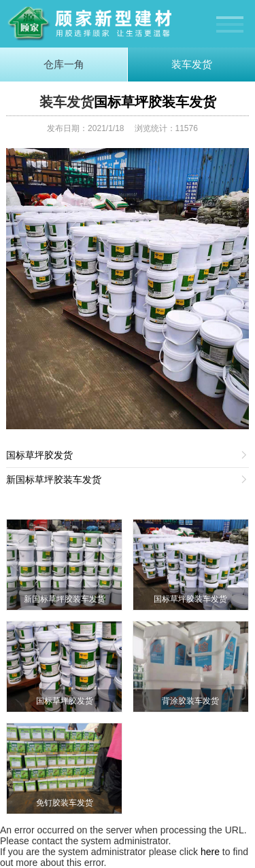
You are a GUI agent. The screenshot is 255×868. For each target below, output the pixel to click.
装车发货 (192, 64)
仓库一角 (64, 64)
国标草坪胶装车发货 (155, 102)
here (210, 852)
